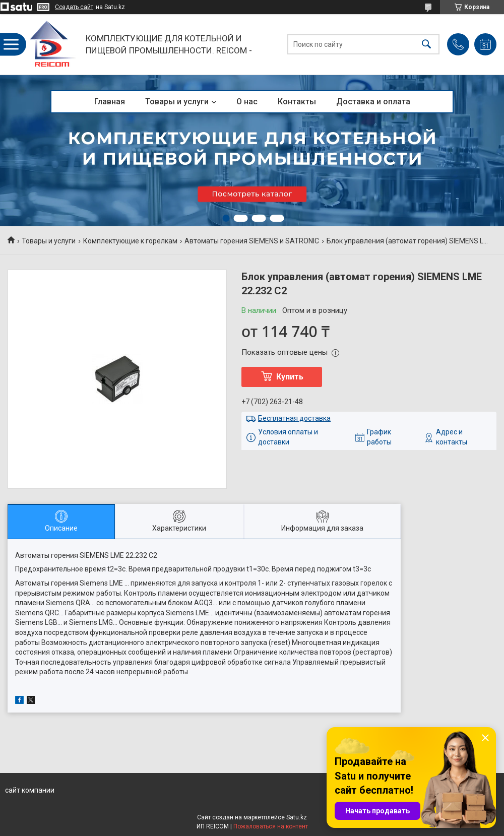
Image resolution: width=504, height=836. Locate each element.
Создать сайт (74, 7)
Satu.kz (297, 817)
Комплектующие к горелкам (130, 241)
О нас (247, 102)
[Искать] (426, 45)
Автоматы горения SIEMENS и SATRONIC (252, 241)
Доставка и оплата (373, 102)
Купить (290, 377)
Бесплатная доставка (294, 418)
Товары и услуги (177, 102)
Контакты (297, 102)
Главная (110, 102)
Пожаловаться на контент (271, 826)
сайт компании (30, 790)
